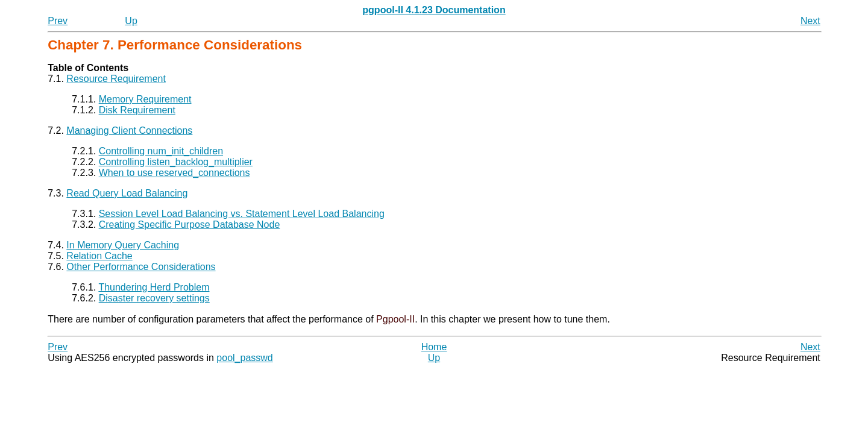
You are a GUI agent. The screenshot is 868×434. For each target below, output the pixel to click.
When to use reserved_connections (175, 173)
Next (810, 21)
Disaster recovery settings (154, 298)
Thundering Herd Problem (154, 287)
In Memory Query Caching (123, 245)
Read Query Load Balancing (127, 193)
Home (434, 347)
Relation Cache (99, 256)
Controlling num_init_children (161, 151)
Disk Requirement (137, 110)
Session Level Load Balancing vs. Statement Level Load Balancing (242, 214)
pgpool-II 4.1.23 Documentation (434, 10)
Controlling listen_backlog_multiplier (176, 162)
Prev (58, 21)
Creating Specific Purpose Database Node (190, 225)
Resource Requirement (116, 79)
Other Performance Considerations (141, 267)
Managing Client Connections (129, 131)
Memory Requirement (145, 99)
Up (131, 21)
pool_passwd (244, 358)
